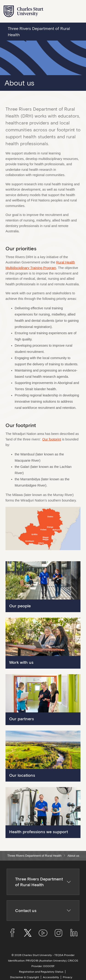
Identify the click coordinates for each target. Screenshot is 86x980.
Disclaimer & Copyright (25, 977)
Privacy (68, 977)
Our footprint (52, 439)
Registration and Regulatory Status (41, 972)
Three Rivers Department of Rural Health (34, 856)
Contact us (43, 911)
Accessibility (51, 977)
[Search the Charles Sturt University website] (68, 11)
